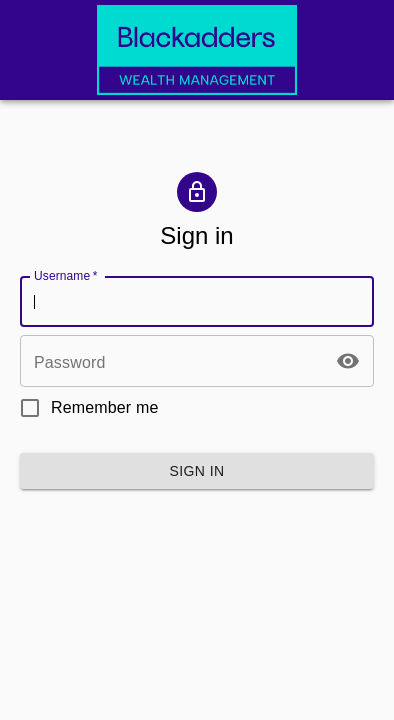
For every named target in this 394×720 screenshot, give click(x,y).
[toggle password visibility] (348, 361)
